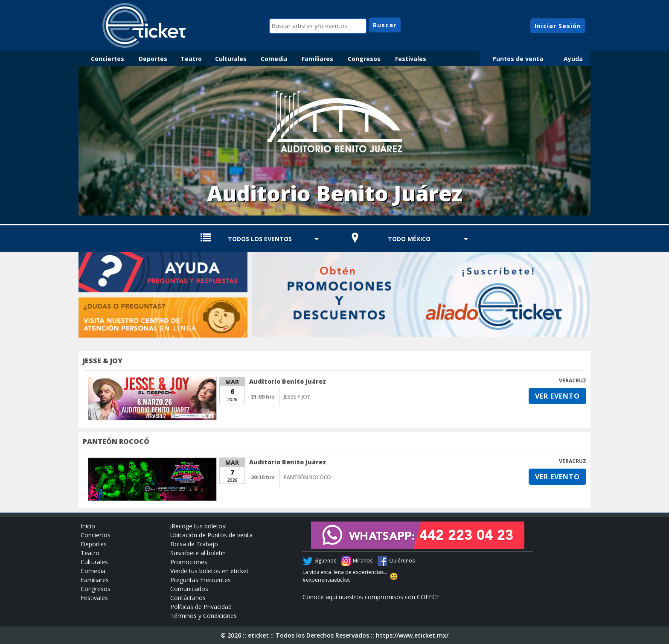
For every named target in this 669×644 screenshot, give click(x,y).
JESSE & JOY (103, 361)
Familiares (317, 59)
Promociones (189, 562)
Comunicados (189, 589)
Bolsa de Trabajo (194, 544)
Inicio (88, 526)
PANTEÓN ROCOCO (307, 477)
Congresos (364, 59)
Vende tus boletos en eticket (209, 571)
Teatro (191, 59)
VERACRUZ (573, 380)
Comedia (274, 59)
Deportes (153, 59)
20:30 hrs (263, 477)
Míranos (363, 561)
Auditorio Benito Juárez (288, 381)
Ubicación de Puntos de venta (211, 535)
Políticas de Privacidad (201, 607)
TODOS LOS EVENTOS (260, 239)
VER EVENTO (557, 396)
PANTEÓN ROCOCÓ (116, 441)
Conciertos (108, 59)
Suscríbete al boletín (198, 553)
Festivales (411, 59)
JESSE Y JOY (297, 397)
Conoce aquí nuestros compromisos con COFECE (371, 597)
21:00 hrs (263, 397)
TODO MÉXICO (409, 239)
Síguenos (325, 561)
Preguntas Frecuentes (201, 580)
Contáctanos (188, 598)
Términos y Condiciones (204, 616)
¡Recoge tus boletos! (198, 526)
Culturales (231, 59)
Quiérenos (402, 561)
